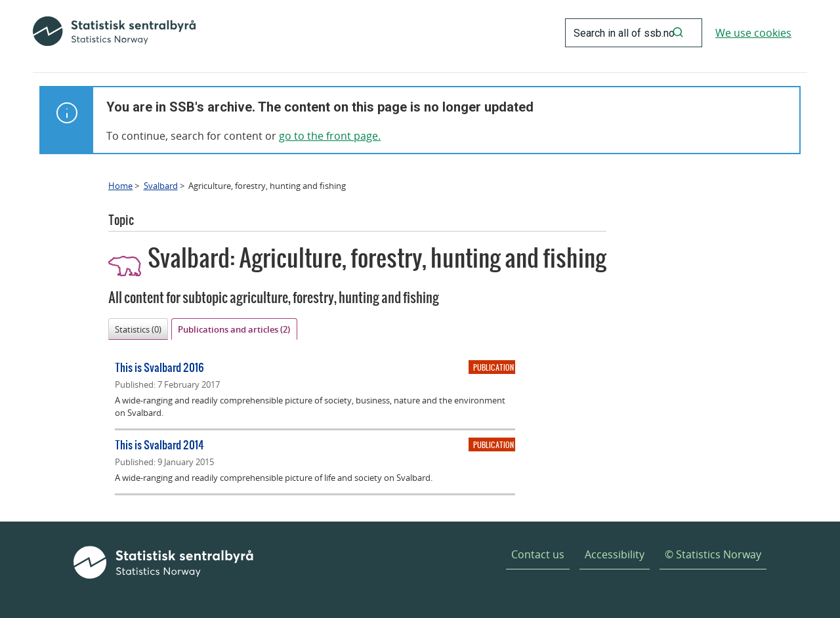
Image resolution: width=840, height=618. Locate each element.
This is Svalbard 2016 (159, 367)
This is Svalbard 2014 (159, 444)
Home (120, 186)
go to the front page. (330, 136)
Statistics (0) (138, 329)
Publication (493, 367)
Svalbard (161, 186)
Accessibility (615, 554)
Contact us (538, 554)
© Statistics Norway (713, 554)
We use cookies (753, 33)
